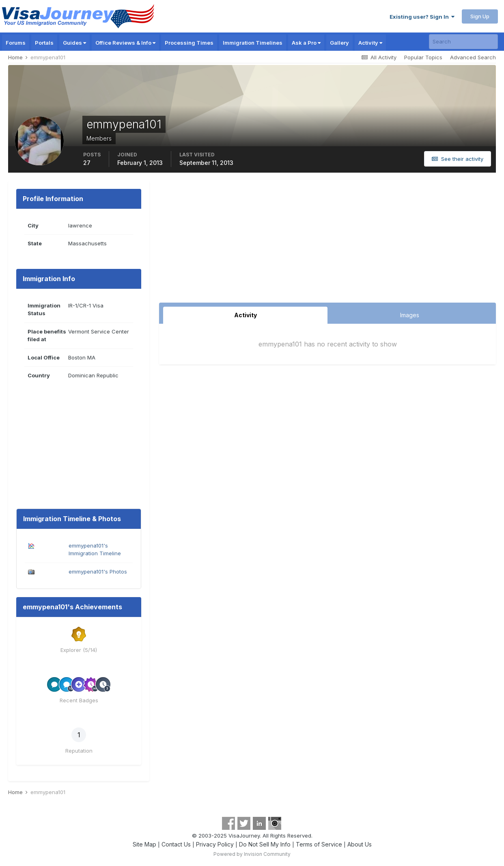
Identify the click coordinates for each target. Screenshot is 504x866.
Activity (370, 43)
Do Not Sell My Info (265, 844)
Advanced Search (473, 57)
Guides (74, 43)
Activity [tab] (246, 315)
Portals (44, 43)
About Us (360, 844)
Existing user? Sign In (422, 17)
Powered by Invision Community (252, 854)
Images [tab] (410, 315)
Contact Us (176, 844)
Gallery (339, 43)
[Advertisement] (327, 242)
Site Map (144, 844)
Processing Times (189, 43)
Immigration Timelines (253, 43)
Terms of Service (319, 844)
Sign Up (480, 16)
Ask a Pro (306, 43)
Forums (16, 43)
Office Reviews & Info (125, 43)
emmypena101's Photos (98, 572)
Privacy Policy (215, 844)
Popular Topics (423, 57)
